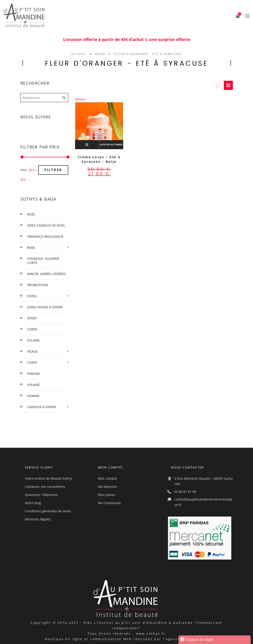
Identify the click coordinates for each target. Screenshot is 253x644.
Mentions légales (38, 519)
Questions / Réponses (41, 495)
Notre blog (33, 503)
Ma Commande (109, 503)
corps (32, 329)
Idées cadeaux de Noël (46, 225)
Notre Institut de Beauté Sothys (49, 478)
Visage (32, 351)
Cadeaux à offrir (41, 407)
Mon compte (107, 478)
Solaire (33, 385)
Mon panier (107, 495)
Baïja (100, 54)
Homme (33, 396)
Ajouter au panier (111, 145)
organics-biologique (45, 236)
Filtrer (53, 170)
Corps (32, 363)
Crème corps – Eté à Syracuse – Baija (99, 159)
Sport (32, 318)
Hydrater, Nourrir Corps (43, 261)
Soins (32, 296)
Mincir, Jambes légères (46, 274)
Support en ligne (197, 640)
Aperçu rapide (87, 145)
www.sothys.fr (151, 633)
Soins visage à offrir (45, 307)
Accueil (79, 54)
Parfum (33, 374)
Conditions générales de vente (48, 511)
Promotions (38, 285)
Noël (31, 214)
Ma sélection (108, 487)
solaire (33, 340)
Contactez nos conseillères (45, 487)
